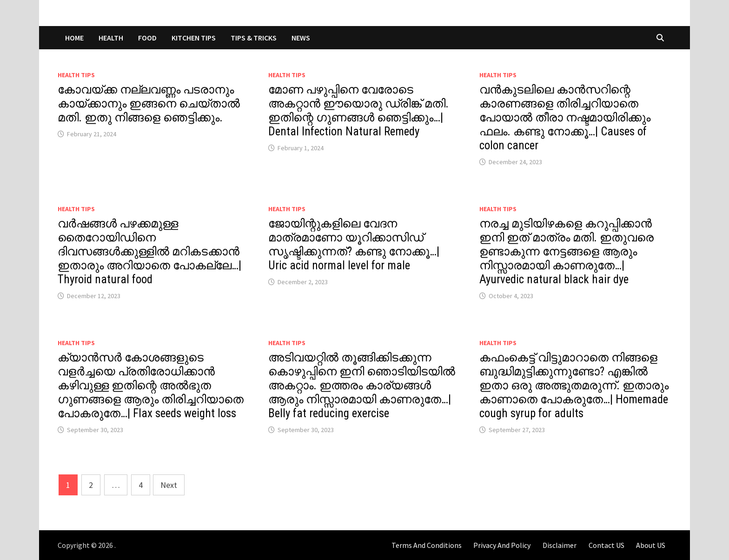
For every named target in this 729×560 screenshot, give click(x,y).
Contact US (606, 545)
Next (169, 485)
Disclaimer (560, 545)
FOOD (147, 38)
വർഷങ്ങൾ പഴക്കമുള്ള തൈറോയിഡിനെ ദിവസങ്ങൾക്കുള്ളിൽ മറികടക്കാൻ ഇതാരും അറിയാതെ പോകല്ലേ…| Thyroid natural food (149, 251)
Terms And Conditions (427, 545)
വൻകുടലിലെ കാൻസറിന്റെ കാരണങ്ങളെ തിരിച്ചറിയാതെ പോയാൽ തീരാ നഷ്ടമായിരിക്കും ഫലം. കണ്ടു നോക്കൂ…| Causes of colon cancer (565, 117)
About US (651, 545)
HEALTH (111, 38)
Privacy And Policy (502, 545)
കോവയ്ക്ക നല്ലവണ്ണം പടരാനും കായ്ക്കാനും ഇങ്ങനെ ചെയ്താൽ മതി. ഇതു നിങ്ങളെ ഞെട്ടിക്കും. (149, 103)
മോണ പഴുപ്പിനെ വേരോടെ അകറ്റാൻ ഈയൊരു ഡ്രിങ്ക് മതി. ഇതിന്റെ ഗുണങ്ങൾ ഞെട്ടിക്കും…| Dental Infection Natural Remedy (358, 110)
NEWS (301, 38)
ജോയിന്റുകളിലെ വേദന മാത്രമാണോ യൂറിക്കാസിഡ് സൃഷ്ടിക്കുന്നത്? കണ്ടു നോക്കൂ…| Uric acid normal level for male (354, 244)
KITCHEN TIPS (194, 38)
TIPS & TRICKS (254, 38)
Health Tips (76, 75)
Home (74, 38)
